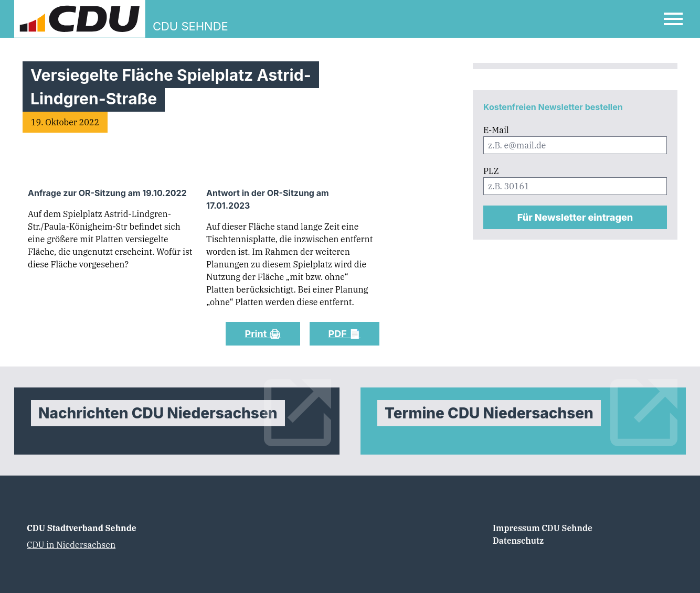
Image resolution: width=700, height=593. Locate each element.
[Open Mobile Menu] (673, 19)
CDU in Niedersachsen (71, 545)
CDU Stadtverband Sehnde (82, 528)
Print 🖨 (263, 334)
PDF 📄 (345, 334)
